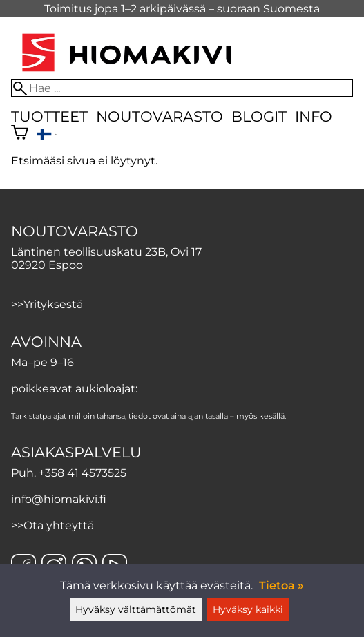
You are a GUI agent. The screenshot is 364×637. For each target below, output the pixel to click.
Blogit (259, 116)
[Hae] (182, 88)
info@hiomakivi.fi (59, 499)
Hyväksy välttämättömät (136, 609)
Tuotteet (49, 116)
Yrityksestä (53, 304)
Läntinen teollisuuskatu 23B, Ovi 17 (106, 252)
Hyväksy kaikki (248, 609)
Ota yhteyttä (59, 525)
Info (314, 116)
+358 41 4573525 (83, 473)
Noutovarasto (160, 116)
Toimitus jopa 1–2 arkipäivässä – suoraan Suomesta (182, 9)
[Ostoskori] (20, 134)
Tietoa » (281, 586)
